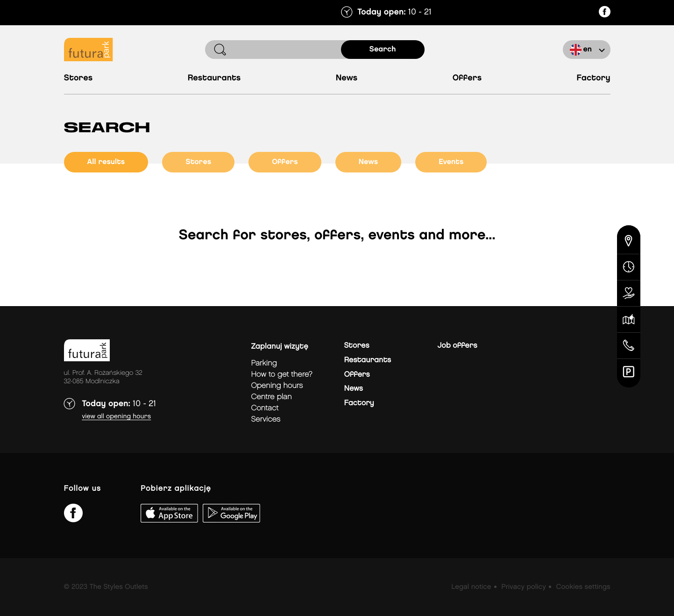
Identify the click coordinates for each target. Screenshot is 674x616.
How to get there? (282, 375)
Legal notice (471, 587)
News (347, 78)
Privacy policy (523, 587)
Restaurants (214, 78)
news (368, 162)
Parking (264, 363)
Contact (265, 408)
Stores (78, 78)
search (383, 49)
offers (285, 162)
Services (266, 419)
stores (198, 162)
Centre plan (272, 397)
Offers (467, 78)
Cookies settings (583, 587)
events (451, 162)
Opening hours (277, 386)
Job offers (458, 346)
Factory (594, 78)
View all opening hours (117, 417)
